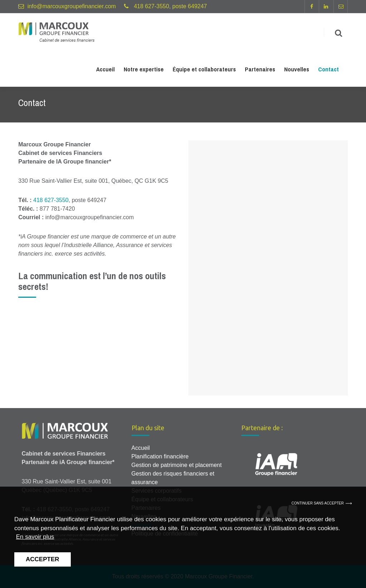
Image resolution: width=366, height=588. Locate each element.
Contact (328, 71)
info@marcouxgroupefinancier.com (72, 6)
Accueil (105, 71)
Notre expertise (144, 71)
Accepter (43, 559)
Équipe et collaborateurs (204, 71)
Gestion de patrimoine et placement (177, 465)
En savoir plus (35, 537)
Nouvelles (297, 71)
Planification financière (160, 456)
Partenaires (260, 71)
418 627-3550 (51, 200)
